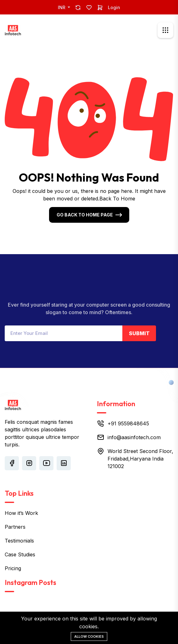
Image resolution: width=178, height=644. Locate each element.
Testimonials (19, 541)
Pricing (13, 568)
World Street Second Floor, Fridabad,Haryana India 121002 (140, 459)
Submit (139, 333)
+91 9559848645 (128, 423)
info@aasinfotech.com (134, 437)
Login (114, 7)
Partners (15, 527)
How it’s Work (21, 513)
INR (62, 7)
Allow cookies (89, 636)
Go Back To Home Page (85, 215)
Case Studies (20, 554)
